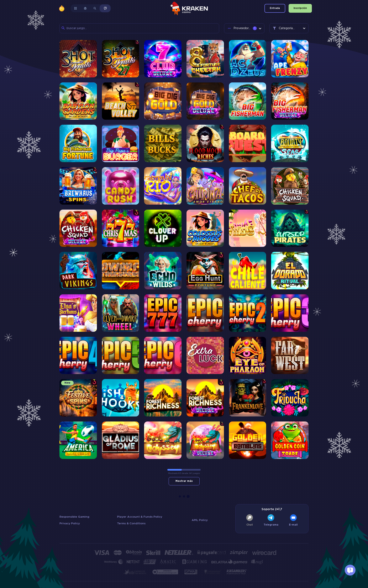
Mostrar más (184, 481)
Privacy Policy (70, 523)
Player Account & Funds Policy (140, 517)
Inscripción (300, 8)
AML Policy (200, 520)
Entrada (275, 8)
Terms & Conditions (131, 523)
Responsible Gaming (74, 517)
